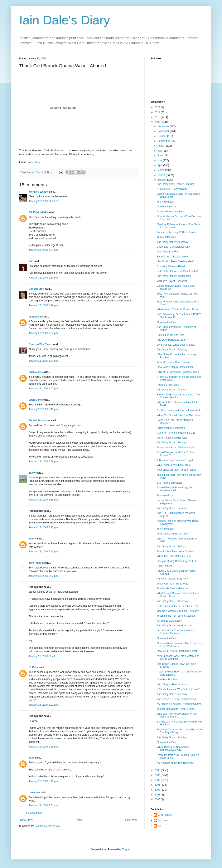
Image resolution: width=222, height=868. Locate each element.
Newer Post (27, 820)
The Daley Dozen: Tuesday (172, 350)
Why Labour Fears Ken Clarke (174, 465)
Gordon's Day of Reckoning (172, 281)
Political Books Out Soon (171, 212)
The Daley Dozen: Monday (172, 390)
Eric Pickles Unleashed (170, 483)
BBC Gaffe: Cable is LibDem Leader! (177, 271)
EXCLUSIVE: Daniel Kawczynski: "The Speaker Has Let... (178, 396)
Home (79, 820)
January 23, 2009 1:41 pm (43, 361)
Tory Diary (34, 162)
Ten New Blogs (165, 202)
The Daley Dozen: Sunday (172, 443)
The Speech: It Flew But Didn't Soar (177, 699)
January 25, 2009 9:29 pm (43, 747)
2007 (158, 775)
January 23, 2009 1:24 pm (43, 333)
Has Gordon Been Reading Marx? (176, 261)
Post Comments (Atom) (47, 826)
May (160, 161)
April (160, 165)
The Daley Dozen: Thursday (172, 242)
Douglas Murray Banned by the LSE (177, 561)
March (161, 170)
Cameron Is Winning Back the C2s (176, 433)
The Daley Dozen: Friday (171, 547)
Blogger (126, 849)
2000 (158, 799)
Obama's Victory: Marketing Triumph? (178, 611)
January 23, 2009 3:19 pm (43, 500)
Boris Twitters (164, 566)
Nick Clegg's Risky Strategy (172, 685)
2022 (158, 107)
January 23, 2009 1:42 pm (43, 389)
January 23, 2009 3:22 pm (43, 527)
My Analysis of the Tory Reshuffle (175, 763)
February (163, 175)
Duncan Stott (36, 289)
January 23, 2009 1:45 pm (43, 409)
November (164, 131)
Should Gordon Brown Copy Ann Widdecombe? (175, 489)
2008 (158, 770)
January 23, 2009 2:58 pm (43, 462)
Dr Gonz (33, 667)
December (164, 126)
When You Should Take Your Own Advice (180, 415)
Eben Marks (36, 372)
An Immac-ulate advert (170, 621)
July (160, 151)
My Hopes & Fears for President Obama (179, 704)
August (162, 146)
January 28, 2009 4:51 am (43, 805)
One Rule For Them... (169, 680)
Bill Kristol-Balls (38, 212)
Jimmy (33, 539)
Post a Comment (34, 813)
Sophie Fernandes (39, 420)
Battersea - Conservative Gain (174, 247)
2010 (158, 117)
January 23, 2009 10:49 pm (44, 656)
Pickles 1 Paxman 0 (168, 385)
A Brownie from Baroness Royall (175, 460)
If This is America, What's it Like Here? (178, 689)
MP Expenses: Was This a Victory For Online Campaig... (178, 657)
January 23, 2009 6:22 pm (43, 576)
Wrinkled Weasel (38, 192)
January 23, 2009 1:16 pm (43, 305)
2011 (158, 112)
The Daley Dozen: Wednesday (174, 276)
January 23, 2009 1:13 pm (43, 278)
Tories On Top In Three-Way (172, 584)
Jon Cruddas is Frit (167, 252)
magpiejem (35, 317)
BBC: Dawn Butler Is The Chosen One (178, 606)
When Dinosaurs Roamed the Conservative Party (173, 749)
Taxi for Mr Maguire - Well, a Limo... (177, 709)
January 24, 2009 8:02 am (43, 705)
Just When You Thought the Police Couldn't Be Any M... (176, 632)
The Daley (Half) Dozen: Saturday (176, 184)
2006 (158, 780)
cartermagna (36, 563)
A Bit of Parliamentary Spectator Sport (178, 372)
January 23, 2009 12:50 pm (44, 201)
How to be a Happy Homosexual (175, 367)
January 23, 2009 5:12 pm (43, 552)
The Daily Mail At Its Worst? (172, 340)
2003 (158, 795)
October (162, 136)
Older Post (131, 820)
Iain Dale (163, 820)
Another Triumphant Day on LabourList (178, 410)
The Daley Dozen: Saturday (172, 508)
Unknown (34, 793)
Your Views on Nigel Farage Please (177, 470)
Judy (32, 758)
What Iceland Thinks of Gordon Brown (178, 309)
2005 (158, 785)
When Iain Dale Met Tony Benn (174, 556)
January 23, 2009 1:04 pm (43, 250)
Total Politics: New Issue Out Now (176, 551)
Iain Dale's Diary (65, 20)
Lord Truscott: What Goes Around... (177, 345)
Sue (31, 261)
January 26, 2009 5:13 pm (43, 781)
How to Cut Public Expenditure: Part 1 (178, 651)
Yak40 (32, 473)
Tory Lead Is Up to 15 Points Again (176, 448)
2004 (158, 790)
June (161, 156)
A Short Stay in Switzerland (172, 438)
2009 (158, 122)
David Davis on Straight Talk (173, 534)
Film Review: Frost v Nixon (172, 189)
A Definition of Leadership (171, 428)
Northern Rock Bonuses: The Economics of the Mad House (180, 645)
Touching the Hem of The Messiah (176, 616)
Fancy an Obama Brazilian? (172, 579)
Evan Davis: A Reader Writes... (174, 257)
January (162, 180)
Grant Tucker (165, 815)
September (164, 141)
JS (159, 826)
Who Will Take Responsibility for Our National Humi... (177, 715)
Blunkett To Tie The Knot (170, 335)
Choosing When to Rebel (171, 266)
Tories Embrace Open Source (173, 362)
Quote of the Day (166, 207)
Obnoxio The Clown (40, 344)
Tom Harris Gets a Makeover (173, 588)
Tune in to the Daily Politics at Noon (177, 232)
